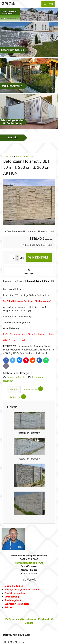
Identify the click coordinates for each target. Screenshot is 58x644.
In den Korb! (39, 257)
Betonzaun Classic (16, 377)
